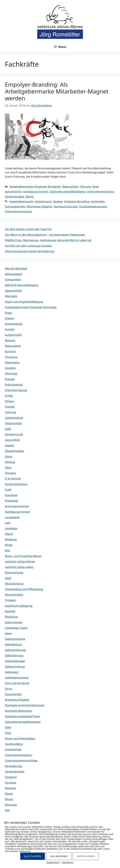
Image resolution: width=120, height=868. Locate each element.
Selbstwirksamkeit (17, 678)
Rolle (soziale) (14, 622)
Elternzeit (11, 373)
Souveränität (13, 694)
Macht (9, 534)
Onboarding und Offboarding (24, 589)
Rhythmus (12, 617)
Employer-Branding (77, 201)
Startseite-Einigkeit (17, 700)
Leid (8, 523)
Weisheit (10, 788)
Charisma (11, 357)
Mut (8, 550)
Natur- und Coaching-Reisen (23, 556)
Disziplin (10, 368)
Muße (9, 545)
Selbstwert (12, 672)
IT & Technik (13, 478)
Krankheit (11, 495)
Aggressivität (13, 290)
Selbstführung (14, 655)
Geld (8, 429)
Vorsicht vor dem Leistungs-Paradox (28, 246)
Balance (10, 340)
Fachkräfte (98, 201)
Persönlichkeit (14, 595)
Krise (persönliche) (17, 506)
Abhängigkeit (14, 274)
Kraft (8, 490)
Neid (8, 578)
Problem (10, 600)
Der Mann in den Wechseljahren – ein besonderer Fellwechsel (45, 235)
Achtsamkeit (13, 279)
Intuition (11, 473)
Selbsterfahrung (15, 650)
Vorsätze (11, 783)
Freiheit (10, 407)
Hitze (8, 467)
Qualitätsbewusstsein (93, 206)
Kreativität (12, 501)
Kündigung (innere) (36, 191)
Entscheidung (14, 384)
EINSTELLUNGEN (86, 856)
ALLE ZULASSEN (33, 856)
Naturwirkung (14, 572)
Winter (9, 799)
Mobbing (11, 539)
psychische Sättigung (19, 606)
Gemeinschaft (14, 434)
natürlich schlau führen (20, 561)
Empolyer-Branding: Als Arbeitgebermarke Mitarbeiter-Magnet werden (57, 91)
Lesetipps (11, 528)
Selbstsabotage (15, 661)
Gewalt (9, 445)
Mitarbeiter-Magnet (39, 206)
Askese (9, 318)
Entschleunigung (16, 390)
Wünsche (11, 805)
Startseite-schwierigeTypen (22, 716)
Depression (12, 362)
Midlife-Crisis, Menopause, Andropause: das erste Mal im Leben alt (48, 240)
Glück (9, 456)
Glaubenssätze (14, 451)
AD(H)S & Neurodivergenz (22, 285)
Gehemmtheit (14, 418)
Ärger (9, 313)
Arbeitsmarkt (43, 201)
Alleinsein (11, 296)
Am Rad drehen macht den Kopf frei (28, 229)
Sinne (8, 689)
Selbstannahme (15, 639)
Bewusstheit (70, 186)
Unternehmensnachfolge (21, 760)
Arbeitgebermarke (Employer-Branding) (35, 186)
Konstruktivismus (16, 484)
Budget (58, 201)
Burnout (10, 351)
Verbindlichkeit (15, 197)
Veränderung (13, 766)
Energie (10, 379)
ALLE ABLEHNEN (59, 856)
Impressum (68, 862)
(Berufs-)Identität (16, 268)
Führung (85, 186)
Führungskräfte (15, 206)
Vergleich (11, 777)
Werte (30, 197)
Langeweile (12, 517)
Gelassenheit (13, 423)
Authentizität (13, 335)
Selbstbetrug (13, 644)
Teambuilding (14, 744)
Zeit (7, 810)
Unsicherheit (13, 749)
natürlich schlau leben (19, 567)
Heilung (10, 462)
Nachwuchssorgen (66, 206)
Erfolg (9, 396)
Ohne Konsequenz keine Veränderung (30, 251)
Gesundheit (12, 440)
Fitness (9, 401)
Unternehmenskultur (100, 191)
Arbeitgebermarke (21, 201)
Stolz (8, 733)
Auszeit (10, 329)
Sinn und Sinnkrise (17, 683)
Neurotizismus (14, 584)
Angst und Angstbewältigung (24, 302)
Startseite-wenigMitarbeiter (68, 191)
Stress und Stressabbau (20, 738)
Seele (8, 633)
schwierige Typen (16, 628)
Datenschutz (53, 862)
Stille (8, 727)
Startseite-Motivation (19, 711)
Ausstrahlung (14, 324)
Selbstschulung (15, 666)
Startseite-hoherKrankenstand (25, 705)
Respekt (10, 611)
